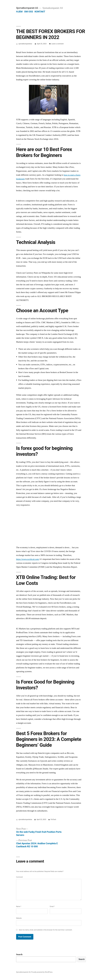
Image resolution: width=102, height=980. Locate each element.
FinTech (53, 819)
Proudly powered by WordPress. (42, 972)
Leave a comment (58, 44)
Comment (20, 877)
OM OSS (28, 12)
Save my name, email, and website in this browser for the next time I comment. (46, 930)
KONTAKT (40, 12)
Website (19, 918)
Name (19, 906)
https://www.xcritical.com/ (28, 559)
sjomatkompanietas (25, 44)
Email (52, 906)
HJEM (19, 12)
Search (19, 954)
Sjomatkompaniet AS (27, 8)
